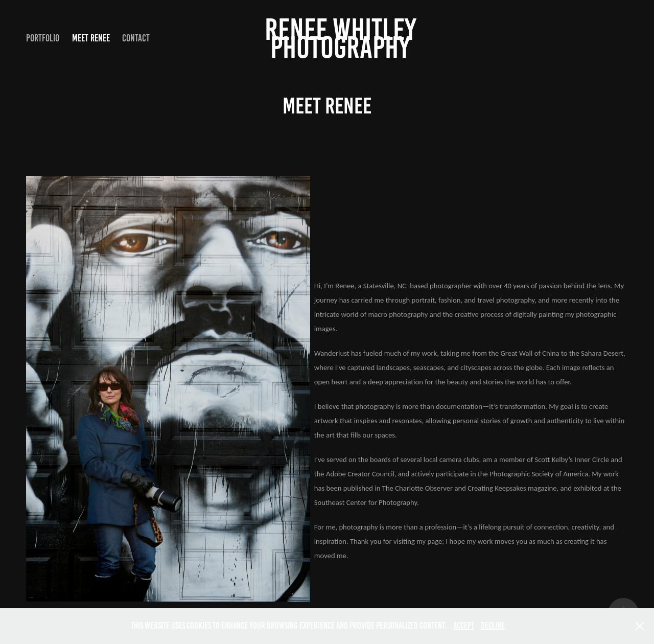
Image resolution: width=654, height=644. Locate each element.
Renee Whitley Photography (343, 38)
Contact (136, 38)
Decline (493, 626)
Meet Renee (91, 38)
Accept (464, 626)
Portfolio (43, 38)
